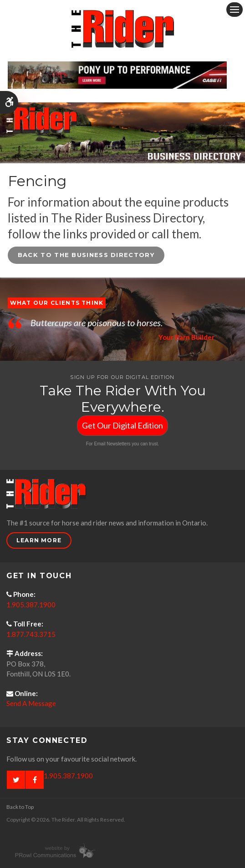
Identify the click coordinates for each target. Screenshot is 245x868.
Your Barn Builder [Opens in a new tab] (186, 337)
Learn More (39, 540)
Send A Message (31, 703)
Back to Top (20, 807)
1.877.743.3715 (31, 634)
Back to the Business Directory (86, 255)
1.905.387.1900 (31, 605)
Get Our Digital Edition (122, 425)
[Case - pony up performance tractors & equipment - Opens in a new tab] (117, 74)
